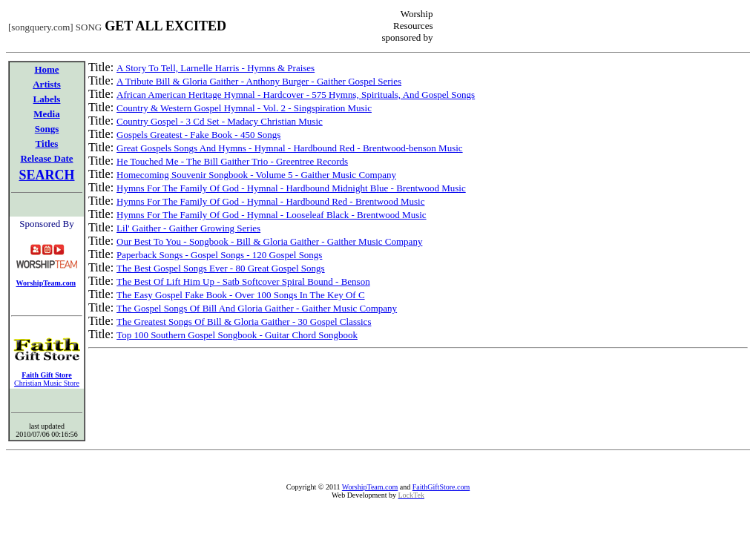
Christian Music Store (47, 383)
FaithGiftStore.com (441, 487)
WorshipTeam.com (370, 487)
